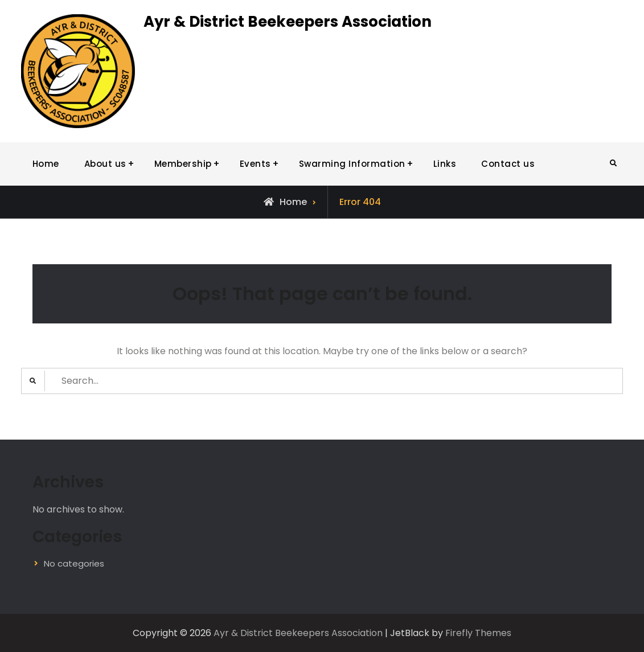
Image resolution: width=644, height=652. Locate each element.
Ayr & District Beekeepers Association (288, 22)
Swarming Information (352, 164)
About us (105, 164)
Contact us (508, 164)
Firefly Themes (478, 633)
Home (46, 164)
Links (445, 164)
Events (255, 164)
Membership (183, 164)
